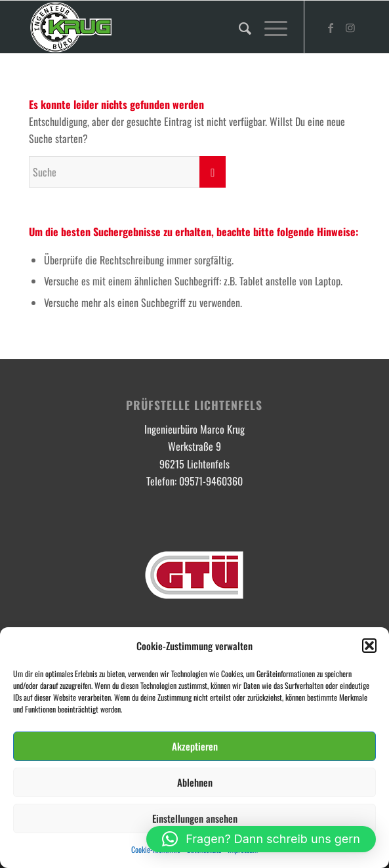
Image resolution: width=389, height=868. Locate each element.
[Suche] (238, 27)
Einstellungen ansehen (195, 818)
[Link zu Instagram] (350, 27)
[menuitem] (238, 27)
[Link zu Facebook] (331, 27)
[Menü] (269, 27)
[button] (369, 646)
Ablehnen (195, 782)
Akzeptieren (195, 746)
